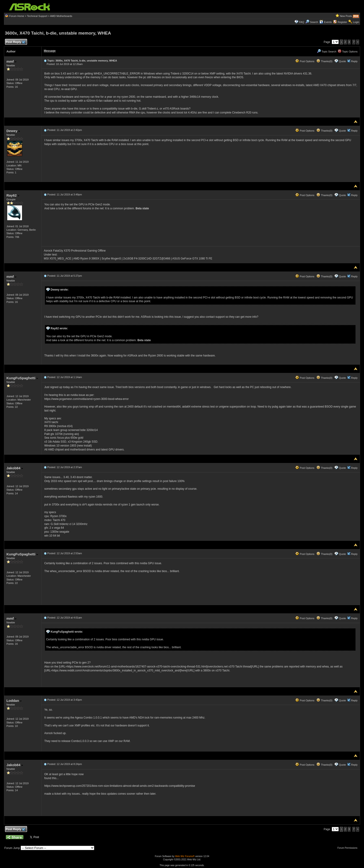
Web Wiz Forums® (185, 856)
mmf (11, 61)
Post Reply (15, 42)
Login (356, 22)
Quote (342, 61)
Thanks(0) (324, 61)
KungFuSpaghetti (22, 378)
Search (314, 22)
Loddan (14, 701)
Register (342, 22)
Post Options (305, 61)
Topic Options (348, 52)
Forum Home (17, 16)
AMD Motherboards (61, 16)
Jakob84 (15, 468)
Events (326, 22)
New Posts (346, 16)
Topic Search (327, 52)
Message (50, 51)
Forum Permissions (348, 848)
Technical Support (37, 16)
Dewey (13, 131)
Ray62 (13, 195)
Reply (354, 61)
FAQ (302, 22)
